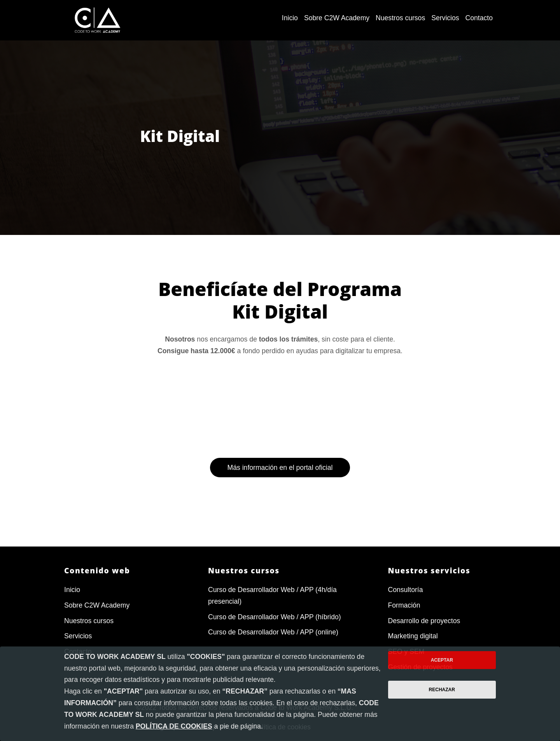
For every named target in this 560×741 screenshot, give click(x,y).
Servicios (78, 636)
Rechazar (442, 690)
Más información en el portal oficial (280, 511)
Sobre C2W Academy (97, 605)
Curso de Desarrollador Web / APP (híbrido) (275, 617)
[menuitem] (290, 18)
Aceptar (442, 660)
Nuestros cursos (89, 621)
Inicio (72, 590)
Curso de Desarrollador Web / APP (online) (273, 632)
